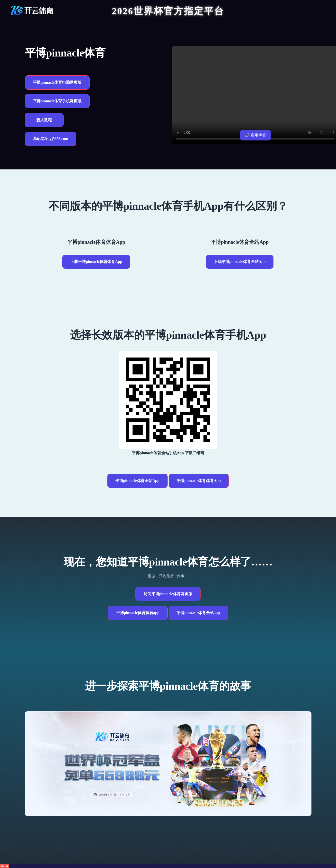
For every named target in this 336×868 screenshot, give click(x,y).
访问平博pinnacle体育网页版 (168, 594)
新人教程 (44, 120)
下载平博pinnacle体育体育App (96, 262)
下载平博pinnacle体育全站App (240, 262)
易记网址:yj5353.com (51, 139)
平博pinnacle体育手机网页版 (57, 101)
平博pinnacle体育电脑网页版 (57, 82)
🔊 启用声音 (255, 135)
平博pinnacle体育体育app (138, 613)
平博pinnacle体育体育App (199, 481)
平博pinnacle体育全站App (137, 481)
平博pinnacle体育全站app (198, 613)
